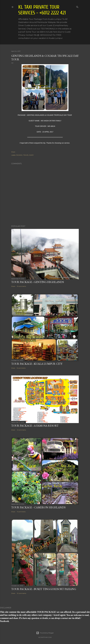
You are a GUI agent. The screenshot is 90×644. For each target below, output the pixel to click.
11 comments (21, 512)
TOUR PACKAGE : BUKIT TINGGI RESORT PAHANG (44, 589)
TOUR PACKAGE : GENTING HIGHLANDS (38, 282)
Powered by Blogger (45, 633)
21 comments (21, 430)
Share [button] (13, 152)
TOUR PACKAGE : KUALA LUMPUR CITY (37, 364)
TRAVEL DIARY (28, 155)
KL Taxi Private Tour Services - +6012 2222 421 (42, 10)
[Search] (77, 6)
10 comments (22, 593)
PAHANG (19, 155)
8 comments (21, 368)
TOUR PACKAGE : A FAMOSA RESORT (35, 426)
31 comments (21, 286)
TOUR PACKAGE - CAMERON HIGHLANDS (38, 507)
